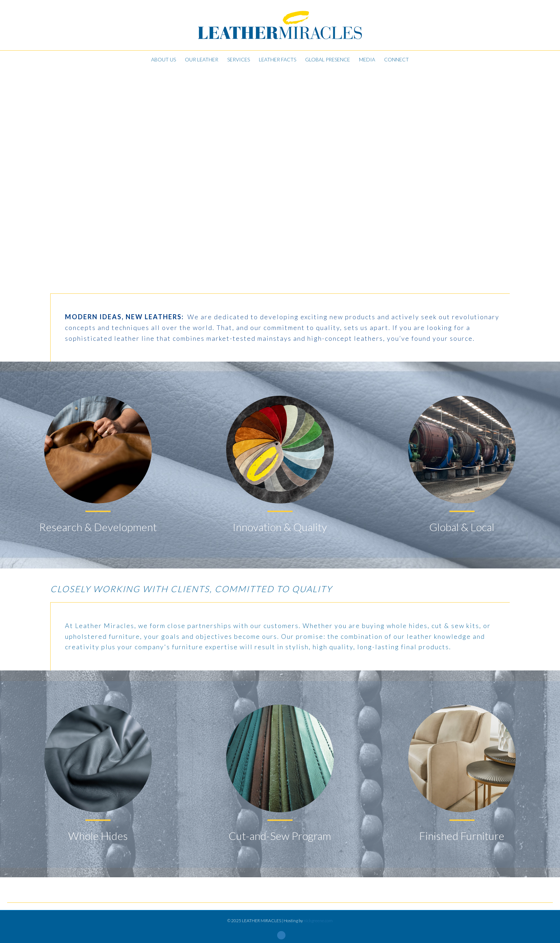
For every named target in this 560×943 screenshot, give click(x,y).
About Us (164, 59)
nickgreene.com (318, 921)
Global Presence (328, 59)
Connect (396, 59)
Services (239, 59)
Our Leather (202, 59)
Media (367, 59)
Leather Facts (277, 59)
